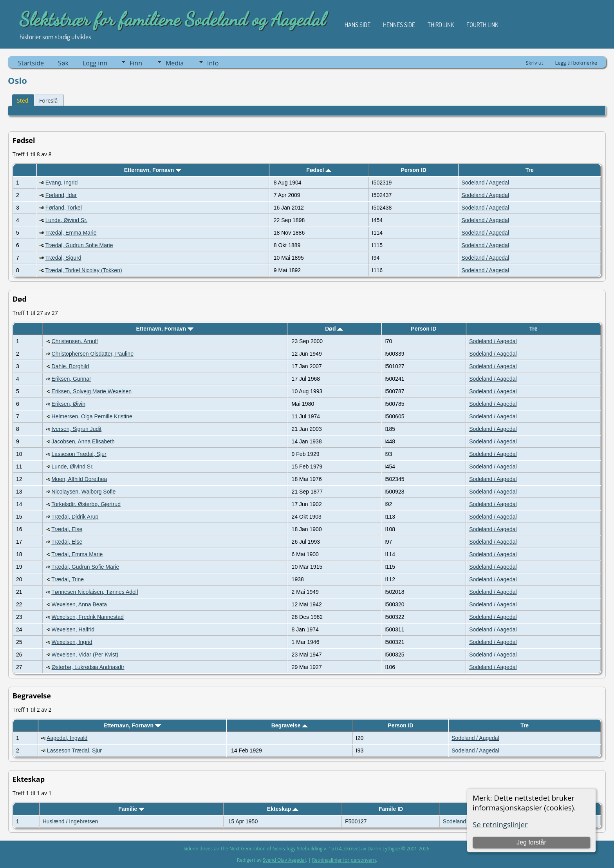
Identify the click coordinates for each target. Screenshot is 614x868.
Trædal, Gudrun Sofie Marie (79, 245)
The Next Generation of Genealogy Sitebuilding (271, 849)
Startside (31, 63)
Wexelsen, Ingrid (72, 642)
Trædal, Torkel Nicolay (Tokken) (84, 270)
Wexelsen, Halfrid (73, 629)
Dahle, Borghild (70, 366)
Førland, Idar (61, 195)
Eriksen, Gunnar (71, 379)
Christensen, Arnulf (75, 341)
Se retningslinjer (500, 824)
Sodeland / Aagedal (485, 183)
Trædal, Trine (68, 579)
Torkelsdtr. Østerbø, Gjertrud (86, 504)
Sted (23, 100)
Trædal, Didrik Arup (75, 517)
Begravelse (290, 725)
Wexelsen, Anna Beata (79, 604)
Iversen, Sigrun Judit (77, 429)
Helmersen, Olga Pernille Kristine (92, 416)
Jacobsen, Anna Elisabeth (83, 441)
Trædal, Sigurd (63, 258)
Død (334, 329)
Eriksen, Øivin (69, 404)
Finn (136, 63)
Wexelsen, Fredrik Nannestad (88, 617)
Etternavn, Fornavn (153, 170)
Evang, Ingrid (62, 183)
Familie (131, 809)
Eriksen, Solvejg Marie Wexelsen (92, 391)
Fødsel (319, 170)
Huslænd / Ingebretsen (70, 821)
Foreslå (48, 100)
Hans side (358, 25)
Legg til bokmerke (576, 63)
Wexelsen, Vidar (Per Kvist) (85, 655)
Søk (63, 63)
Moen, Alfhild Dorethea (79, 479)
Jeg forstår (531, 842)
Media (175, 63)
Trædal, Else (67, 529)
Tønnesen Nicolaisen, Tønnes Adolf (95, 592)
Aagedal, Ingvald (67, 738)
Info (213, 63)
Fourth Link (482, 25)
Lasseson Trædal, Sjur (79, 454)
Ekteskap (283, 809)
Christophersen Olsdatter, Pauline (93, 354)
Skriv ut (534, 63)
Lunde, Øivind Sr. (66, 220)
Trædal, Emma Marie (71, 233)
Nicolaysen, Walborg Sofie (84, 492)
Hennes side (399, 25)
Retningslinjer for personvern (344, 860)
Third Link (441, 25)
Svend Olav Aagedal (284, 860)
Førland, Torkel (64, 208)
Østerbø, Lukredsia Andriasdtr (88, 667)
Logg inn (95, 63)
